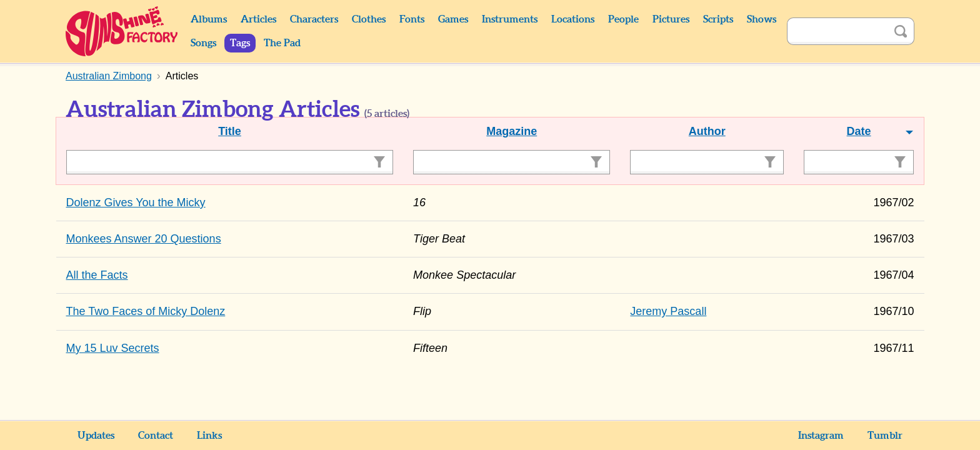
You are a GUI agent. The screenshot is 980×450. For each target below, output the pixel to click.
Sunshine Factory (122, 31)
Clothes (369, 19)
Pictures (671, 19)
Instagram (821, 436)
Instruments (510, 19)
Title (230, 131)
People (623, 19)
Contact (156, 436)
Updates (96, 436)
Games (453, 19)
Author (707, 131)
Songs (203, 43)
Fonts (412, 19)
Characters (314, 19)
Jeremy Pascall (668, 311)
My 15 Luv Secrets (113, 348)
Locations (573, 19)
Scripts (718, 19)
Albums (209, 19)
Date (859, 131)
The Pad (282, 43)
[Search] (837, 31)
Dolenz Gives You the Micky (136, 202)
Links (209, 436)
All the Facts (97, 275)
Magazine (512, 131)
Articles (258, 19)
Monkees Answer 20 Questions (144, 239)
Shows (762, 19)
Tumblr (885, 436)
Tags (240, 43)
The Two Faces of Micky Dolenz (146, 311)
